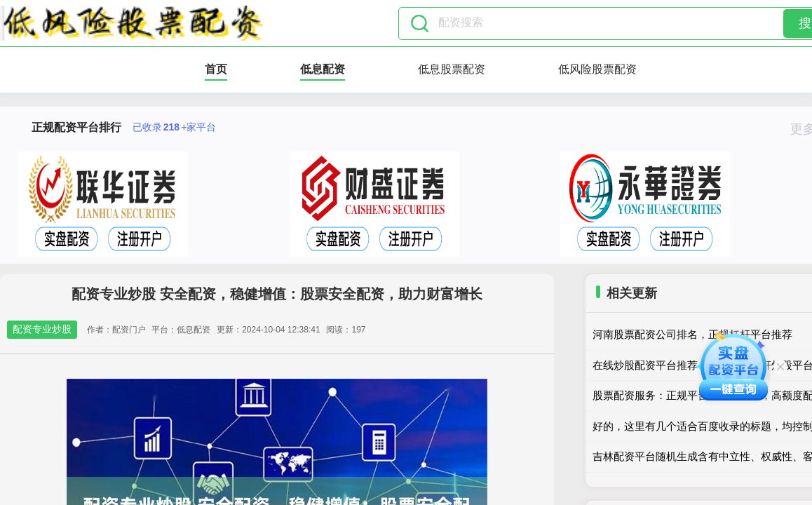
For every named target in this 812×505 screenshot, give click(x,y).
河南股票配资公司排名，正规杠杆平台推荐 (692, 334)
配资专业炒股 (42, 329)
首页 (216, 69)
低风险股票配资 (597, 69)
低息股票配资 (452, 69)
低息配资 (323, 69)
